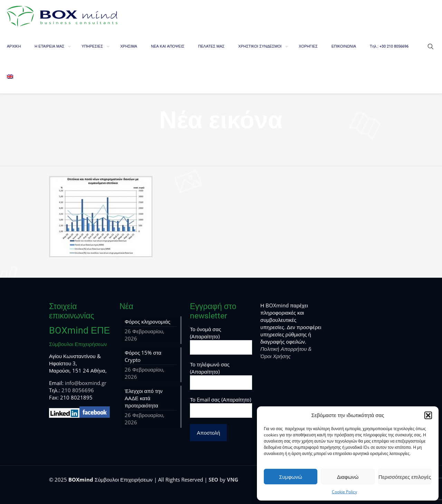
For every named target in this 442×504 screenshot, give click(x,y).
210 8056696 (78, 390)
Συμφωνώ (291, 477)
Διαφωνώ (348, 477)
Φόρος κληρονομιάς (147, 322)
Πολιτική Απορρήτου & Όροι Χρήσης (286, 352)
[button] (428, 415)
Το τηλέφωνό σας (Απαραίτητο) (221, 375)
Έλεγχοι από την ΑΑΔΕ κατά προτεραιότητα (144, 398)
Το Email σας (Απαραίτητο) (221, 407)
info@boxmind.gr (86, 383)
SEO (213, 480)
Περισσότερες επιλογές (405, 477)
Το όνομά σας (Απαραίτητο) (221, 340)
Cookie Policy (344, 492)
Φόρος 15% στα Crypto (143, 356)
